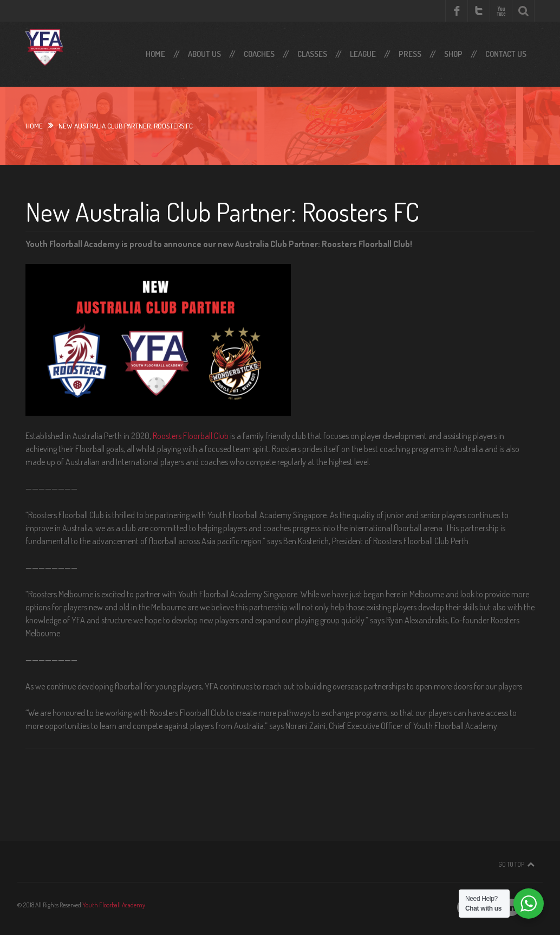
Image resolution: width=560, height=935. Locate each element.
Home (155, 54)
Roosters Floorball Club (191, 436)
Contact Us (506, 54)
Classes (312, 54)
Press (410, 54)
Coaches (259, 54)
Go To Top (511, 864)
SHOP (453, 54)
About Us (204, 54)
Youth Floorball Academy (114, 905)
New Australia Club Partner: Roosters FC (222, 211)
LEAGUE (363, 54)
